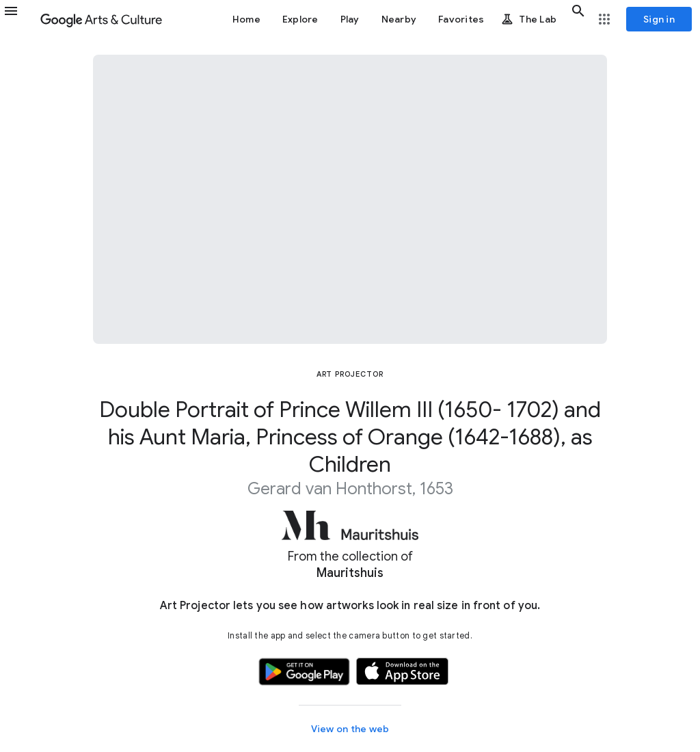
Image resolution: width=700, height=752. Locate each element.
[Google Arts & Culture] (101, 19)
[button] (19, 19)
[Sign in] (659, 19)
